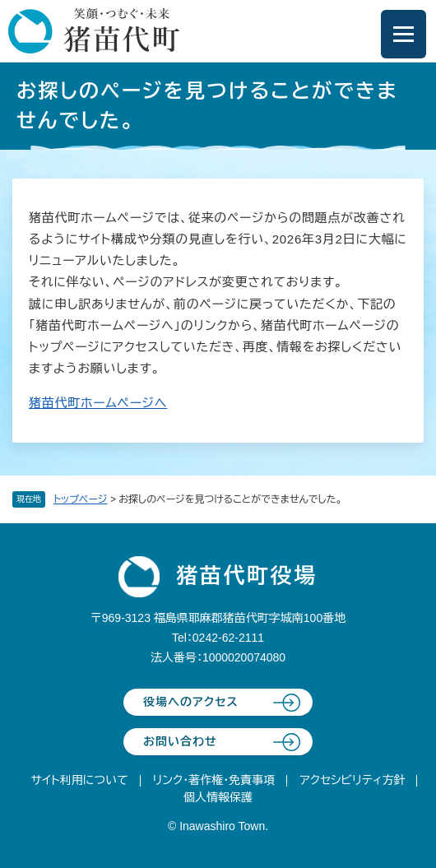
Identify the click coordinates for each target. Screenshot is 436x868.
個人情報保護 (218, 797)
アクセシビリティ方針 (352, 780)
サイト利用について (80, 780)
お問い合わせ (180, 741)
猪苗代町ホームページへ (98, 403)
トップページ (81, 499)
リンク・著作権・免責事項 (214, 780)
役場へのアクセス (191, 702)
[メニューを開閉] (404, 34)
